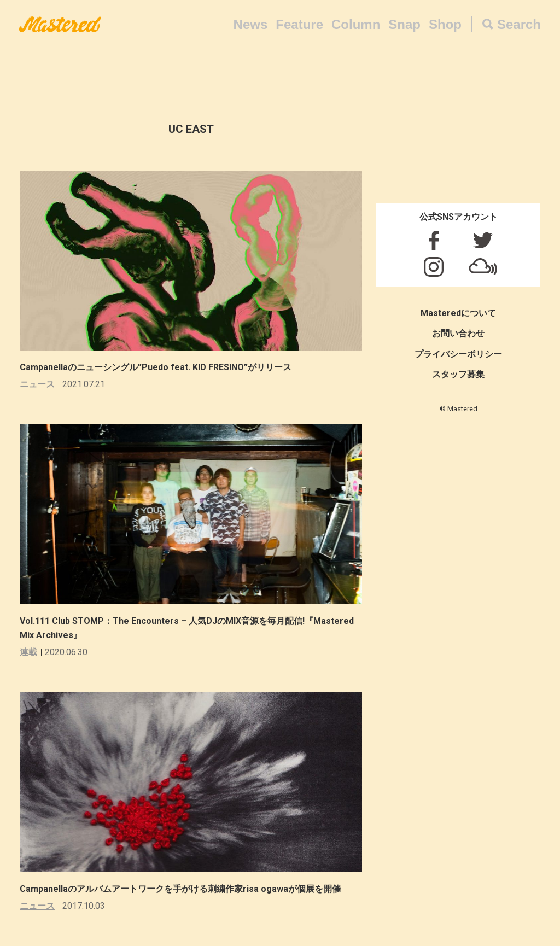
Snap (404, 24)
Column (356, 24)
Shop (445, 24)
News (251, 24)
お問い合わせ (458, 333)
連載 (28, 652)
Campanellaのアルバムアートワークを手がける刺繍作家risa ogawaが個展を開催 (180, 889)
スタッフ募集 (458, 374)
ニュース (37, 384)
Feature (299, 24)
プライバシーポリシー (458, 354)
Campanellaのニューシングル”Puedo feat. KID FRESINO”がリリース (156, 367)
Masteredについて (458, 313)
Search (519, 24)
